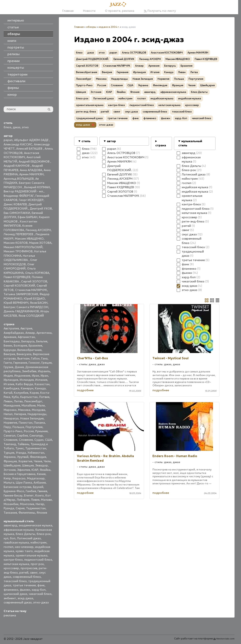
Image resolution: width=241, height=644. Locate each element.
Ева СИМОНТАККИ (17, 213)
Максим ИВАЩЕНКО (29, 239)
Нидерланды (37, 414)
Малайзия (29, 405)
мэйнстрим (38, 542)
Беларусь (28, 341)
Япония (42, 513)
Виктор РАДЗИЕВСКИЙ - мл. (24, 191)
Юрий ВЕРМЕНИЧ (16, 303)
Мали (41, 405)
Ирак (35, 376)
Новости (89, 11)
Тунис (20, 448)
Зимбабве (29, 371)
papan (8, 140)
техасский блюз (15, 581)
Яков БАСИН (39, 303)
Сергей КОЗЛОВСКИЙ (19, 286)
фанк (41, 585)
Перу (7, 427)
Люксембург (33, 401)
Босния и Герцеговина (20, 474)
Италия (9, 384)
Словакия (10, 440)
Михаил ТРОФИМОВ (18, 251)
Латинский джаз (29, 538)
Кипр (7, 478)
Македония (12, 405)
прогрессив (29, 568)
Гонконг (34, 363)
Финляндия (38, 457)
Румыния (41, 431)
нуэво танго (24, 551)
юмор (12, 95)
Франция (10, 461)
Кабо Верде (24, 384)
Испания (41, 380)
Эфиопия (24, 470)
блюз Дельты (25, 534)
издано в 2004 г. (109, 27)
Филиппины (27, 513)
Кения (41, 474)
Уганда (21, 453)
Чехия (38, 461)
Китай (8, 393)
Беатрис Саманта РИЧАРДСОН (26, 307)
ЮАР (35, 470)
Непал (8, 414)
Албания (40, 483)
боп (13, 538)
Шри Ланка (24, 483)
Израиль (44, 371)
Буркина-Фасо (14, 491)
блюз (7, 127)
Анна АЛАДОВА (31, 170)
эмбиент (10, 598)
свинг (34, 573)
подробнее (85, 390)
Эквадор (42, 465)
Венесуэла (24, 354)
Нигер (40, 504)
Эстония (10, 470)
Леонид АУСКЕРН (38, 230)
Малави (46, 500)
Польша (18, 427)
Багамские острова (18, 487)
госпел (8, 547)
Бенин (8, 346)
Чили (47, 461)
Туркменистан (36, 448)
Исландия (27, 380)
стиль (86, 141)
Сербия (22, 436)
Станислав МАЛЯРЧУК (31, 290)
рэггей (24, 573)
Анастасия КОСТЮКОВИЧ (167, 53)
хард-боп (39, 590)
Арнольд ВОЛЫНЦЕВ (19, 179)
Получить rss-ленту (160, 11)
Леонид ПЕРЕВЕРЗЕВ (19, 234)
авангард (10, 525)
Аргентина (44, 333)
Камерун (27, 388)
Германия (20, 363)
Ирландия (11, 380)
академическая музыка (35, 525)
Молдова (38, 410)
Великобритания (29, 350)
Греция (46, 363)
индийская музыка (190, 98)
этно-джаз (41, 602)
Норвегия (10, 423)
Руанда (9, 508)
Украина (10, 457)
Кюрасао (19, 478)
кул (6, 538)
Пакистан (26, 423)
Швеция (28, 465)
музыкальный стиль (190, 143)
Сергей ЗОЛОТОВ (34, 281)
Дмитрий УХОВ (41, 208)
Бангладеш (12, 341)
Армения (10, 337)
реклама (10, 615)
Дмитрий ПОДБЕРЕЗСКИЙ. (92, 59)
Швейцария (12, 465)
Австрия (26, 328)
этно (25, 127)
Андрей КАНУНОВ (17, 166)
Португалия (34, 427)
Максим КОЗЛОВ (16, 243)
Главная (68, 11)
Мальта (9, 483)
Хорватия (25, 461)
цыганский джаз (15, 594)
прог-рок (37, 564)
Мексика (24, 410)
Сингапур (36, 436)
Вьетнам (23, 358)
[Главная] (119, 5)
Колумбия (21, 393)
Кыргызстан (29, 397)
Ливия (35, 500)
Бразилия (35, 346)
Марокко (10, 410)
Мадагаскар (36, 478)
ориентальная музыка (32, 555)
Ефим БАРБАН (28, 217)
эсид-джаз (25, 598)
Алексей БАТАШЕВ (30, 149)
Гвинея (42, 491)
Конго (40, 495)
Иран (44, 376)
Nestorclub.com (225, 639)
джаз (17, 127)
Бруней (38, 487)
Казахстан (42, 384)
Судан (39, 440)
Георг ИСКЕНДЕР (31, 200)
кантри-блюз (13, 560)
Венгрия (9, 354)
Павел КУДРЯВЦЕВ (17, 277)
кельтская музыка (16, 564)
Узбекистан (36, 453)
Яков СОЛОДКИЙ (31, 316)
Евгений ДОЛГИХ (124, 59)
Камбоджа (11, 388)
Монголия (27, 504)
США (48, 440)
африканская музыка (19, 530)
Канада (40, 388)
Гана (44, 358)
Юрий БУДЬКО (34, 298)
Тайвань (23, 444)
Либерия (23, 500)
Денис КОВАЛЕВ (15, 204)
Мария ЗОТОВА (40, 243)
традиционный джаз (89, 118)
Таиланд (10, 444)
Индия (8, 376)
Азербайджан (14, 333)
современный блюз (27, 577)
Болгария (20, 346)
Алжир (30, 333)
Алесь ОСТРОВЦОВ (134, 53)
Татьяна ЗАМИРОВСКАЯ (21, 294)
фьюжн (25, 590)
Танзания (10, 513)
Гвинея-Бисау (13, 495)
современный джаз (18, 602)
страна (161, 145)
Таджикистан (36, 508)
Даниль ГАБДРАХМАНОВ (21, 311)
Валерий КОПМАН (37, 187)
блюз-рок (44, 534)
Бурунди (10, 350)
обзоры (91, 27)
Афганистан (26, 337)
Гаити (8, 363)
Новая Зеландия (32, 418)
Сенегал (10, 436)
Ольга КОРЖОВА (37, 273)
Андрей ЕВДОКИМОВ (34, 161)
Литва (18, 401)
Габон (35, 358)
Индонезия (22, 376)
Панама (39, 423)
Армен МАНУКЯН (31, 174)
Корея (34, 393)
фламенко (11, 590)
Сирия (20, 508)
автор (111, 141)
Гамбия (31, 491)
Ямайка (45, 470)
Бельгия (42, 341)
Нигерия (20, 414)
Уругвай (23, 457)
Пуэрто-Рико (13, 431)
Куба (15, 397)
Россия (29, 431)
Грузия (8, 367)
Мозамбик (11, 504)
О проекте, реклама (120, 11)
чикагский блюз (40, 594)
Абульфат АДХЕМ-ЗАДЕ (32, 140)
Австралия (11, 328)
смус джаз (131, 112)
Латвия (44, 397)
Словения (26, 440)
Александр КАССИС (18, 144)
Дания (19, 367)
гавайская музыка (16, 542)
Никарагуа (11, 418)
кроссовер (11, 568)
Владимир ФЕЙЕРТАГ (19, 196)
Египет (29, 495)
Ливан (8, 401)
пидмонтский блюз (38, 560)
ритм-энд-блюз (86, 112)
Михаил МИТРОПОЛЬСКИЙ (23, 247)
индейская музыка (162, 98)
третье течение (24, 585)
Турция (9, 453)
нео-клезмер (24, 547)
